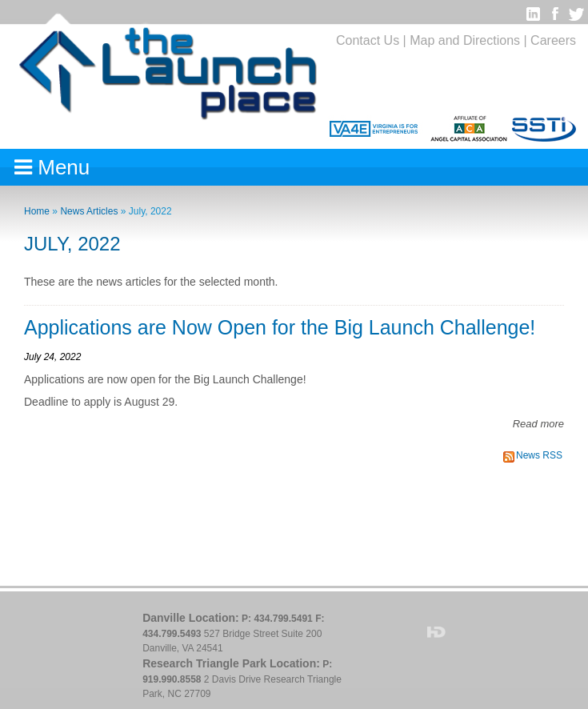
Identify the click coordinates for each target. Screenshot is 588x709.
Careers (553, 40)
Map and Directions (465, 40)
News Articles (89, 211)
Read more (538, 424)
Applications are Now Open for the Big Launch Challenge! (280, 327)
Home (37, 211)
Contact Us (368, 40)
